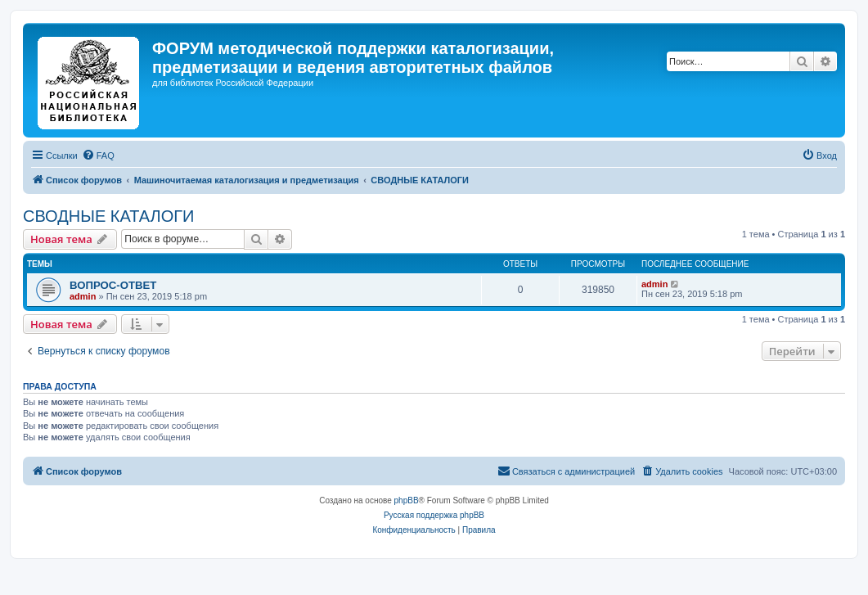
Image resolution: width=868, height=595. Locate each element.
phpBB (407, 500)
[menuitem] (98, 156)
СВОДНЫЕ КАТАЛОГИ (108, 216)
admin (83, 296)
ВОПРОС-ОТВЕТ (113, 285)
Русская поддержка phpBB (434, 515)
